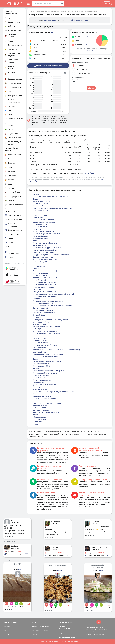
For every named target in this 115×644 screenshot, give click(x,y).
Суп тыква (37, 317)
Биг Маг (36, 194)
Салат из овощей (40, 394)
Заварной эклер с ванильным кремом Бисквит (52, 306)
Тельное (36, 336)
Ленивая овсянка (40, 389)
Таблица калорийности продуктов (48, 11)
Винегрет (36, 268)
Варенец (36, 387)
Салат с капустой (40, 227)
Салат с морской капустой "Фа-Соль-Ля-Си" (51, 197)
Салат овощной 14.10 (41, 366)
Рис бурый (37, 289)
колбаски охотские (41, 343)
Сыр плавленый (39, 408)
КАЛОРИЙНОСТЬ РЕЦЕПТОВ (40, 631)
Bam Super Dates (39, 206)
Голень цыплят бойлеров (43, 220)
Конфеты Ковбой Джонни (43, 252)
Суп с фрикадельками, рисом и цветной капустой (53, 294)
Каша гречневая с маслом (43, 287)
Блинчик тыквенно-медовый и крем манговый (52, 208)
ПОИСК (34, 622)
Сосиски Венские (40, 338)
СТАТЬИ (7, 635)
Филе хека (37, 229)
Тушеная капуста (40, 224)
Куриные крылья (40, 264)
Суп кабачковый (39, 280)
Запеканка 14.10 (39, 378)
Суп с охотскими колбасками (45, 345)
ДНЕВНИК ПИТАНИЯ (10, 622)
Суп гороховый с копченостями (46, 373)
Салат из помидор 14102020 (44, 282)
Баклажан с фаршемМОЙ (43, 303)
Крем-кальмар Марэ (41, 322)
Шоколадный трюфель (42, 396)
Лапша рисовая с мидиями (44, 222)
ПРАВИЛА (71, 637)
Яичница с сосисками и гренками (47, 403)
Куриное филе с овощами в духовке (48, 301)
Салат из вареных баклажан (44, 296)
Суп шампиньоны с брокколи (45, 243)
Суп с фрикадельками (42, 380)
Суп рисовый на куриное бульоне (47, 248)
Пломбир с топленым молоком (46, 412)
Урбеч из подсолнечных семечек (46, 234)
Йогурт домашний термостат (45, 259)
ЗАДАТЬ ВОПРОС (64, 633)
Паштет (36, 359)
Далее (91, 88)
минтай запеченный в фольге (45, 213)
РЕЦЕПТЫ (7, 627)
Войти (107, 4)
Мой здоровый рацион (79, 20)
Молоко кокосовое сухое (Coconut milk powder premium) (56, 350)
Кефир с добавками (41, 375)
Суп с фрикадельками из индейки (47, 333)
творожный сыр (39, 352)
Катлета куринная (40, 215)
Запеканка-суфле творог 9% (44, 398)
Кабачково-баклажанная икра (45, 357)
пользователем (50, 20)
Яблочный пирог (40, 382)
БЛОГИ (6, 631)
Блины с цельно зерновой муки (46, 250)
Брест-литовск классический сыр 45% (48, 371)
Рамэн (35, 424)
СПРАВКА (62, 627)
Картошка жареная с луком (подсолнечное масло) (53, 392)
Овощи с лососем (91, 11)
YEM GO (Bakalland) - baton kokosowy (48, 329)
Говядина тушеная (40, 273)
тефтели (36, 368)
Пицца (35, 199)
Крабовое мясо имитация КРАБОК (47, 361)
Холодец (36, 299)
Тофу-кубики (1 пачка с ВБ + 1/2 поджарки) (50, 320)
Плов (35, 241)
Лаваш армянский (40, 308)
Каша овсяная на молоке (43, 310)
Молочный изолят (40, 236)
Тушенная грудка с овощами (45, 385)
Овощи (36, 415)
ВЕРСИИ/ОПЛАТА (64, 629)
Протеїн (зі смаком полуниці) (45, 271)
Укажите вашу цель (80, 62)
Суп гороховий (39, 266)
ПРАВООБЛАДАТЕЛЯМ (66, 622)
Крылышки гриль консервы (44, 285)
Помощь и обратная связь (14, 263)
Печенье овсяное (40, 324)
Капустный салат (40, 419)
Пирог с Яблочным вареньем (45, 278)
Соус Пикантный (39, 347)
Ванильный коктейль (42, 204)
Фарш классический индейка (45, 331)
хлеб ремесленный (41, 210)
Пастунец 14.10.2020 (41, 410)
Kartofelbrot (37, 422)
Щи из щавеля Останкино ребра (46, 327)
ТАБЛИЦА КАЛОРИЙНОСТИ (40, 627)
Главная (32, 11)
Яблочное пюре (39, 417)
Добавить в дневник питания (48, 66)
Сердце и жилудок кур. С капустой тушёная (51, 255)
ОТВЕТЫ (34, 635)
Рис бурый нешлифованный (44, 292)
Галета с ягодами (40, 262)
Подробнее (89, 173)
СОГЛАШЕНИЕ (63, 637)
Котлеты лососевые (41, 364)
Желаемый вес (78, 78)
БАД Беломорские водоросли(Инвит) (48, 354)
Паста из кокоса (39, 245)
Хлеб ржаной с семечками (44, 313)
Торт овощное (38, 401)
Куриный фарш (39, 315)
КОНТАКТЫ (74, 633)
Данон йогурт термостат (43, 257)
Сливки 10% (38, 217)
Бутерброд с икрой (41, 340)
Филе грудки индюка (41, 201)
